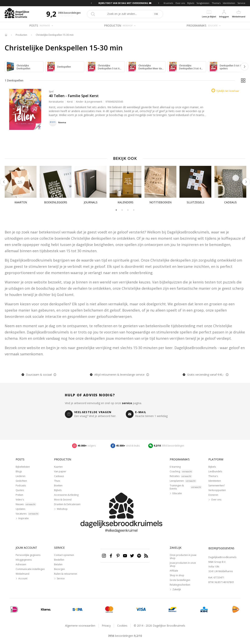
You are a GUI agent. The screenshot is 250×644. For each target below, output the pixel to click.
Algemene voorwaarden (80, 626)
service (127, 403)
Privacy (106, 626)
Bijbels (191, 3)
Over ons (180, 3)
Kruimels (168, 3)
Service (241, 3)
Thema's (216, 3)
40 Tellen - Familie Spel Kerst (74, 96)
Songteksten (203, 3)
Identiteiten (229, 3)
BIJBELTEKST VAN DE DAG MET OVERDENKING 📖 (125, 3)
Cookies (122, 626)
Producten (21, 35)
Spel (51, 92)
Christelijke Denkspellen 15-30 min (55, 35)
